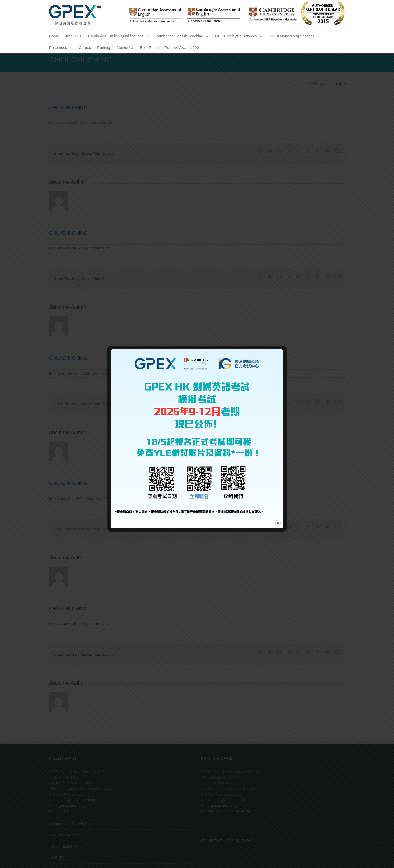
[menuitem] (54, 36)
